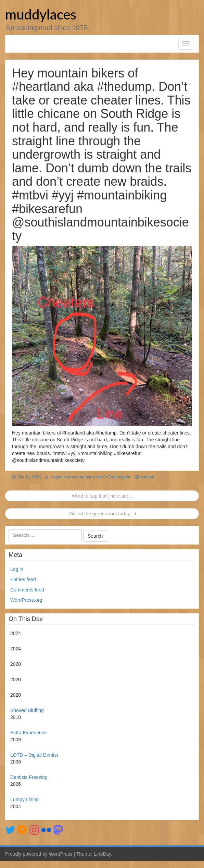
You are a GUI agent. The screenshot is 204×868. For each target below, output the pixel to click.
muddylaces (41, 14)
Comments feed (27, 590)
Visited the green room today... (102, 514)
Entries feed (23, 579)
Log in (17, 569)
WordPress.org (26, 600)
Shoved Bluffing (27, 710)
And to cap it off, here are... (102, 496)
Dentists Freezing (29, 777)
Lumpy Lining (24, 799)
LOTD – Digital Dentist (34, 755)
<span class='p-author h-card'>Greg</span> (91, 477)
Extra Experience (29, 733)
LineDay (102, 854)
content (147, 477)
